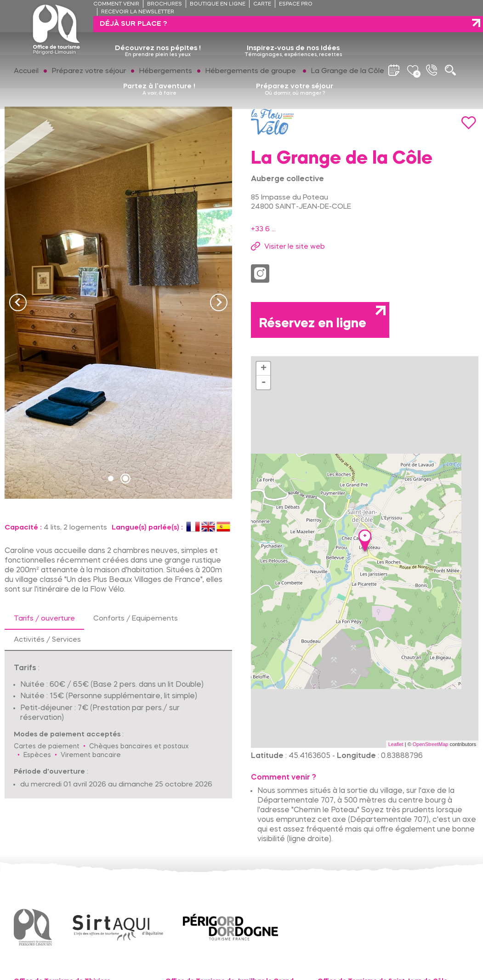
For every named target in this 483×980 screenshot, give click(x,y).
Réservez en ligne (313, 324)
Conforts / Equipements (136, 619)
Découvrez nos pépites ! (158, 35)
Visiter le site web (295, 247)
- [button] (263, 382)
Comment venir (116, 4)
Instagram (260, 273)
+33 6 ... (263, 229)
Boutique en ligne (218, 4)
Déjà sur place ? (404, 8)
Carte (262, 4)
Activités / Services (47, 640)
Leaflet (396, 744)
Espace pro (296, 4)
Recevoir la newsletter (138, 12)
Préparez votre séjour (295, 74)
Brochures (165, 4)
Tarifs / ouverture (44, 619)
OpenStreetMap (431, 744)
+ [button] (264, 369)
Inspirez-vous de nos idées (293, 35)
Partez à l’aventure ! (159, 74)
